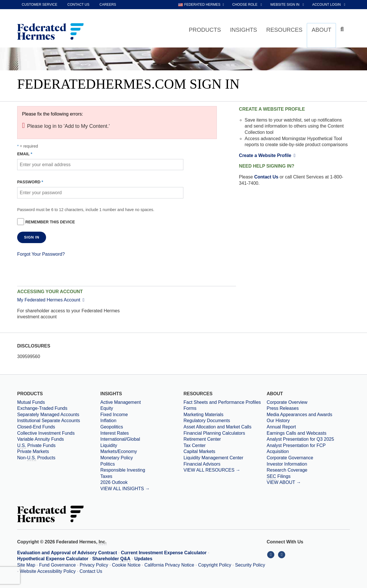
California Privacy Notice (169, 565)
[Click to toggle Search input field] (343, 29)
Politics (108, 464)
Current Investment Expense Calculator (164, 553)
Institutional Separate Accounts (49, 421)
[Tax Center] (225, 446)
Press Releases (283, 408)
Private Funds (36, 446)
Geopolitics (112, 427)
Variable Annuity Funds (40, 439)
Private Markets (33, 451)
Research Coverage (287, 470)
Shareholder (111, 559)
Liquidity (109, 445)
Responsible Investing (123, 470)
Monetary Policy (117, 458)
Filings (279, 477)
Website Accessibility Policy (48, 571)
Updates (143, 559)
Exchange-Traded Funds (42, 408)
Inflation (108, 421)
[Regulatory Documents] (225, 421)
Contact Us (266, 177)
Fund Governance (57, 565)
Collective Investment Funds (46, 433)
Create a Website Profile (268, 155)
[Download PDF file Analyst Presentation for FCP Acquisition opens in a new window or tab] (308, 449)
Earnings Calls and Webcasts (296, 433)
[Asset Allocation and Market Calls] (225, 427)
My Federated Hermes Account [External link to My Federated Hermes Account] (52, 300)
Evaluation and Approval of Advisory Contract (67, 553)
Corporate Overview (287, 402)
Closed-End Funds (36, 427)
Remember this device (50, 222)
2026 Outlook (114, 482)
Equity (107, 408)
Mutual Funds (31, 402)
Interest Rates (115, 433)
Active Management (121, 402)
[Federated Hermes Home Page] (50, 32)
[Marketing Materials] (225, 415)
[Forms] (225, 408)
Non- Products (36, 458)
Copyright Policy (215, 565)
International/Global (120, 439)
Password (29, 182)
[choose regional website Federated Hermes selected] (201, 5)
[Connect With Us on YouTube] (282, 554)
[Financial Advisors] (225, 464)
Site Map (26, 565)
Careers (108, 5)
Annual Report (281, 427)
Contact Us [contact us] (79, 5)
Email (23, 154)
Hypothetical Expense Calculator (53, 559)
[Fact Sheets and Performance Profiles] (225, 402)
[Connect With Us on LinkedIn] (272, 554)
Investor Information (287, 464)
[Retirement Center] (225, 439)
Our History (278, 421)
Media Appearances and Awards (299, 415)
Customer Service (39, 5)
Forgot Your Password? (41, 254)
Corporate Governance (290, 458)
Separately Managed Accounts (48, 415)
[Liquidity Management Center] (225, 458)
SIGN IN (32, 237)
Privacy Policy (94, 565)
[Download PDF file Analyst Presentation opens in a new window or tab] (308, 439)
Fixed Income (114, 415)
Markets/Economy (119, 451)
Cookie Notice (126, 565)
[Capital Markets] (225, 452)
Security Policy (250, 565)
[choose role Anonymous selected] (248, 5)
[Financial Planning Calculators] (225, 433)
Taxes (106, 476)
